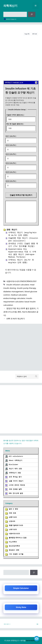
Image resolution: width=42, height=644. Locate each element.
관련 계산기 (12, 230)
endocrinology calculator (14, 298)
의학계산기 (10, 6)
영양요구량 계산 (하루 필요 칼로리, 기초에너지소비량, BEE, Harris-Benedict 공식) (21, 312)
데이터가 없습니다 (11, 19)
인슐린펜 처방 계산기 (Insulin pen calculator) (23, 240)
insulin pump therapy (26, 288)
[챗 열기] (37, 639)
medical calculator (19, 295)
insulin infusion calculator (18, 285)
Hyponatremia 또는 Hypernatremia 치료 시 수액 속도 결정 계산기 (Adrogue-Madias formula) (22, 253)
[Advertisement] (21, 57)
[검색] (32, 14)
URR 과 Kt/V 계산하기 (16, 319)
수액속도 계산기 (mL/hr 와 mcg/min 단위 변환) (21, 261)
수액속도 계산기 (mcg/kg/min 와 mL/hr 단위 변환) (22, 234)
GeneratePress (32, 640)
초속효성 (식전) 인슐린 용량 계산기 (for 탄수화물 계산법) (23, 245)
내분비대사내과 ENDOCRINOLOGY (21, 281)
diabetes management (13, 291)
